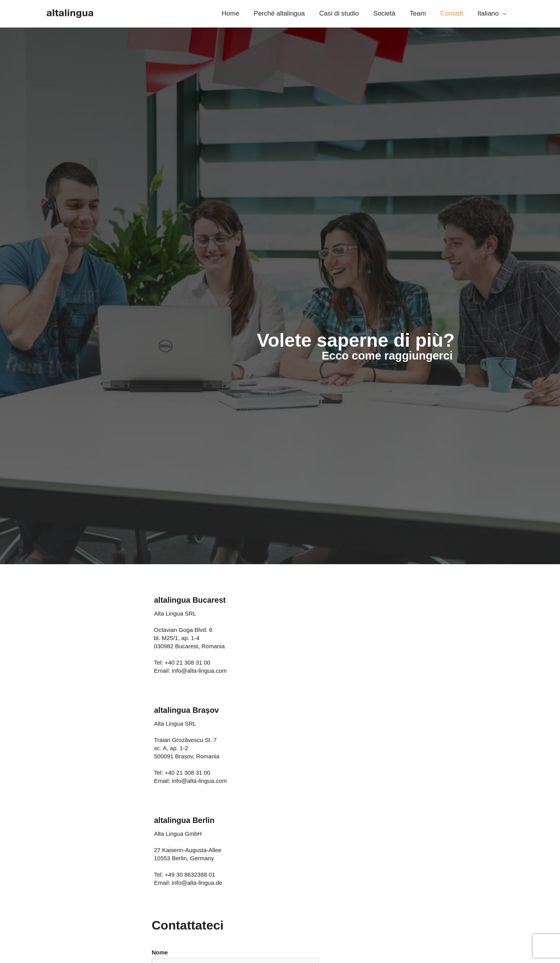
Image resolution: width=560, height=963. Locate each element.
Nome (160, 952)
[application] (503, 14)
